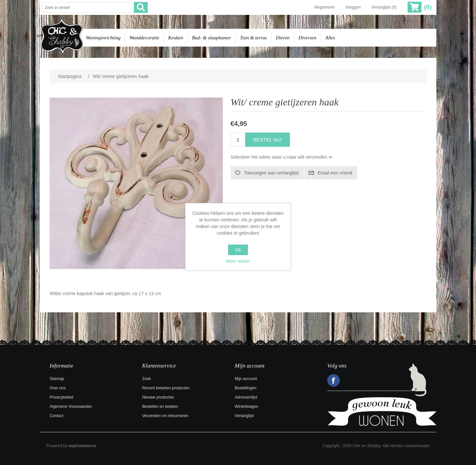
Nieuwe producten (158, 397)
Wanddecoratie (144, 38)
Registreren (325, 7)
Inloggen (353, 7)
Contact (56, 416)
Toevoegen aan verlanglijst (271, 173)
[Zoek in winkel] (88, 7)
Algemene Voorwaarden (71, 407)
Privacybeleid (61, 397)
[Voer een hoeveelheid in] (238, 140)
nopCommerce (82, 446)
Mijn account (246, 379)
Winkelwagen (246, 407)
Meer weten (238, 261)
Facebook (334, 380)
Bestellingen (245, 388)
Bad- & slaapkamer (212, 38)
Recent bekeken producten (166, 388)
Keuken (176, 38)
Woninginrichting (103, 38)
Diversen (307, 38)
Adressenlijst (246, 397)
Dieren (283, 38)
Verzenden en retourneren (165, 416)
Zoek (147, 379)
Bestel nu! (268, 140)
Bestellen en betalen (160, 407)
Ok (238, 250)
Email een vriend (335, 173)
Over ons (58, 388)
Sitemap (57, 379)
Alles (330, 38)
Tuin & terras (254, 38)
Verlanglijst (244, 416)
